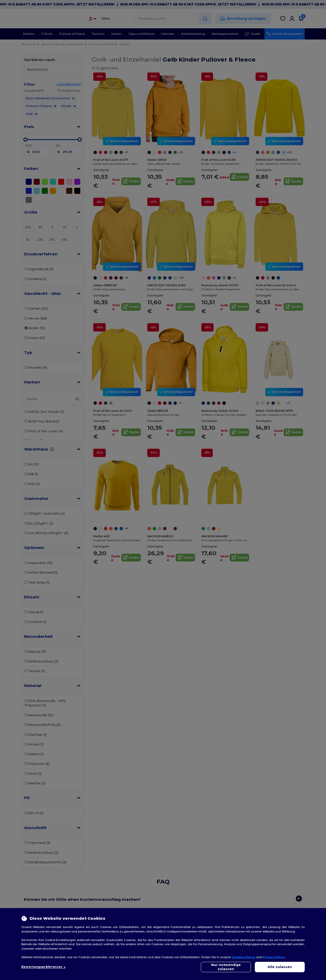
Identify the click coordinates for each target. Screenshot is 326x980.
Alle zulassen (280, 967)
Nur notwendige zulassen (226, 967)
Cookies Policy (244, 957)
